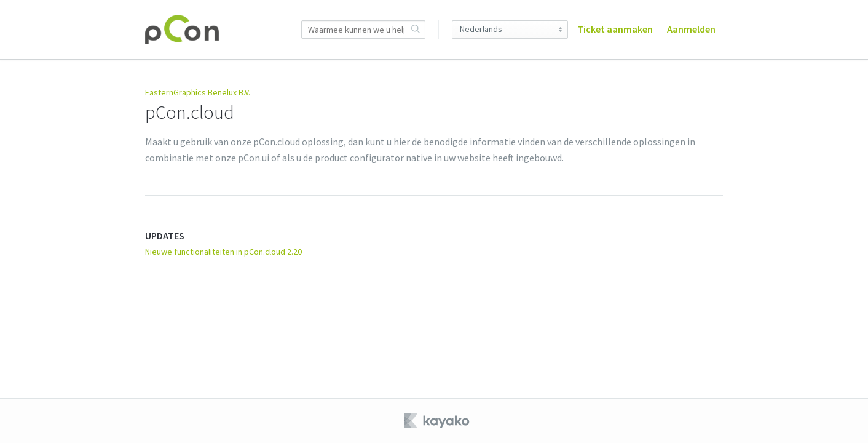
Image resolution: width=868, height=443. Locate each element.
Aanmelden (691, 29)
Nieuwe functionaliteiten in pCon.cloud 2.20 (223, 252)
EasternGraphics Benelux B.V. (198, 92)
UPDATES (165, 236)
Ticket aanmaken (615, 29)
